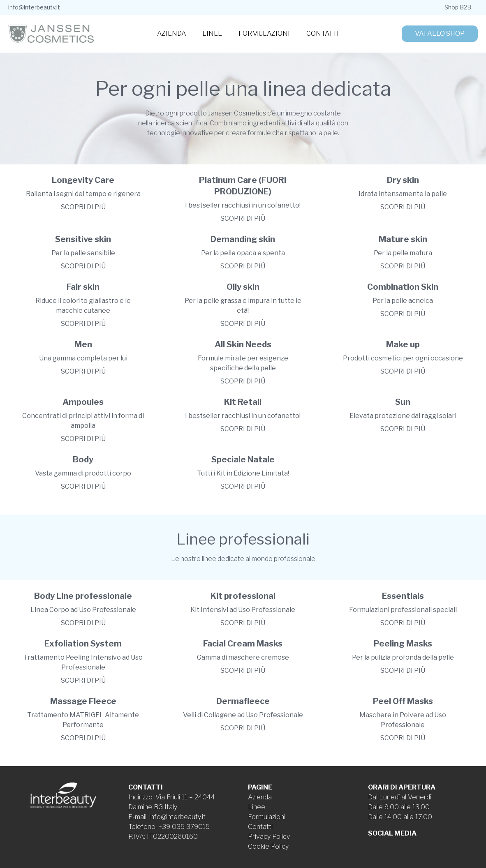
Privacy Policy (269, 837)
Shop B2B (458, 7)
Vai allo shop (440, 33)
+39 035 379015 (184, 827)
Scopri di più (83, 207)
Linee (212, 33)
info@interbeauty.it (34, 7)
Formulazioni (264, 33)
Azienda (171, 33)
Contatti (323, 33)
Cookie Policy (268, 846)
